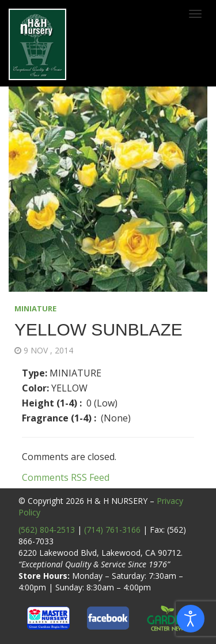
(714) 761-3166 (112, 530)
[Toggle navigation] (195, 14)
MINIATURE (35, 308)
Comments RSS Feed (66, 477)
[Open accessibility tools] (191, 619)
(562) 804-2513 (47, 530)
